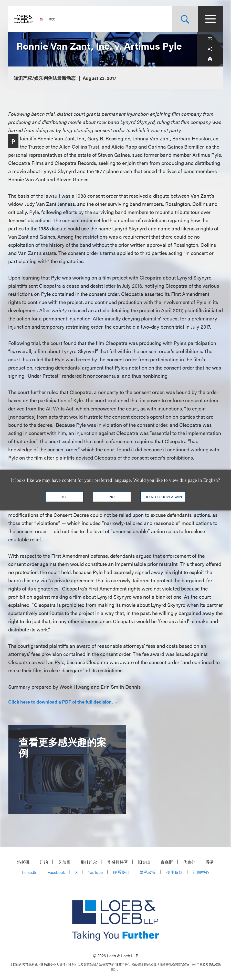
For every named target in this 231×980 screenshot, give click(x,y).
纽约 (44, 862)
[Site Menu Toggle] (210, 19)
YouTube (95, 872)
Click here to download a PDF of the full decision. (61, 702)
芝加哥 (64, 862)
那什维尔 (89, 862)
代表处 (189, 862)
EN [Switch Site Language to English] (42, 19)
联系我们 (121, 872)
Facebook (56, 872)
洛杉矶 (23, 862)
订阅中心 (201, 872)
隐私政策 (148, 872)
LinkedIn (30, 872)
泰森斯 (167, 862)
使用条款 (174, 872)
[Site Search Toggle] (184, 19)
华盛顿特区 (118, 862)
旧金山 (144, 862)
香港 (210, 862)
